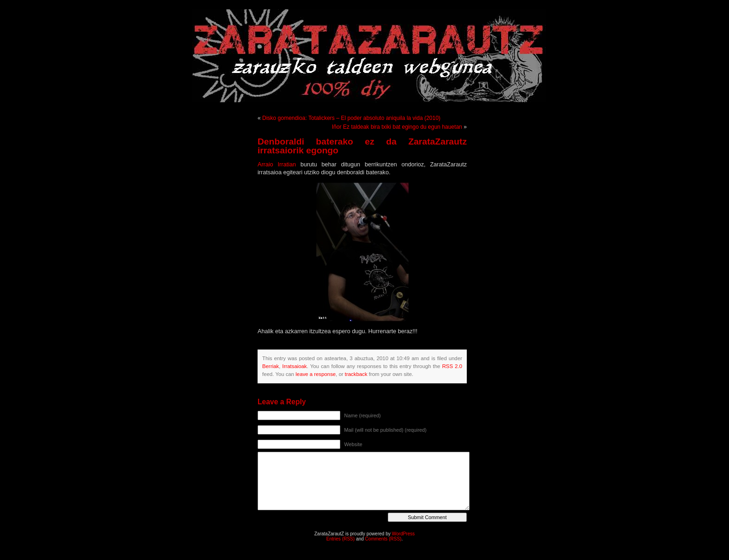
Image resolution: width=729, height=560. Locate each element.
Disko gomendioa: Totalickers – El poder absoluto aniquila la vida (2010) (351, 118)
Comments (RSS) (383, 539)
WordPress (403, 534)
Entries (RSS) (341, 539)
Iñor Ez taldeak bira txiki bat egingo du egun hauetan (397, 127)
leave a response (316, 374)
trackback (356, 374)
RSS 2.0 (452, 366)
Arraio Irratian (277, 165)
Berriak (271, 366)
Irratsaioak (295, 366)
